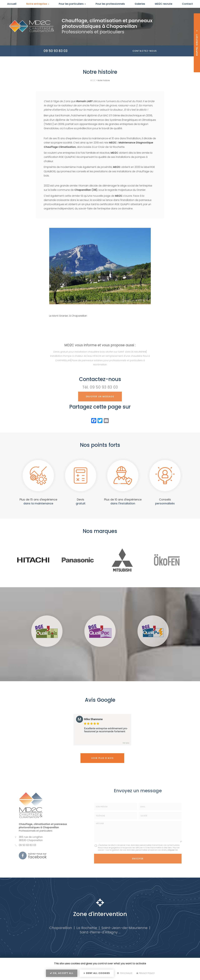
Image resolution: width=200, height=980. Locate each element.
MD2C (93, 80)
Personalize (125, 973)
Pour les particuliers (72, 4)
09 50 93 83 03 (56, 51)
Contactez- (145, 51)
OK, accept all (62, 973)
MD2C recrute (164, 4)
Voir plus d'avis (102, 758)
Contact (187, 4)
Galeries (140, 4)
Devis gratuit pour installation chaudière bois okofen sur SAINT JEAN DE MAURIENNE (100, 352)
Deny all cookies (97, 973)
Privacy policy (146, 973)
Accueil (12, 4)
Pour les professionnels (110, 4)
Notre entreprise (38, 4)
